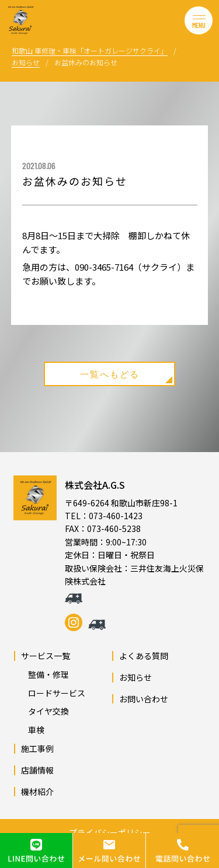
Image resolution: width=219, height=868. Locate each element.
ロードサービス (53, 693)
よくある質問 (144, 656)
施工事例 (37, 748)
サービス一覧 (46, 656)
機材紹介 (37, 792)
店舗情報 (37, 770)
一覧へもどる (126, 376)
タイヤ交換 (44, 711)
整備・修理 (44, 674)
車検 (32, 730)
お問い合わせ (144, 699)
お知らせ (135, 677)
